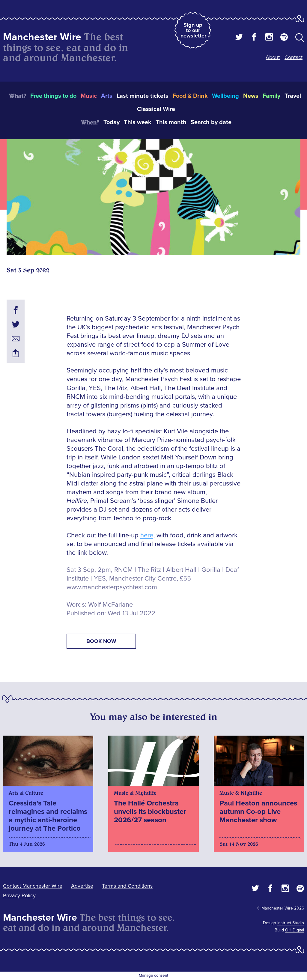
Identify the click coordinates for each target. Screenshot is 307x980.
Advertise (82, 886)
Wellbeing (225, 96)
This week (138, 122)
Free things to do (53, 96)
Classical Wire (156, 109)
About (273, 57)
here (147, 535)
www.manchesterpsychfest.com (112, 587)
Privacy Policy (19, 895)
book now (101, 641)
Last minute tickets (143, 96)
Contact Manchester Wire (33, 886)
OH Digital (295, 930)
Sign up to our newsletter (193, 30)
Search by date (211, 122)
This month (171, 122)
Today (112, 122)
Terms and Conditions (127, 886)
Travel (293, 96)
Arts (107, 96)
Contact (294, 57)
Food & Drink (190, 96)
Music (89, 96)
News (251, 96)
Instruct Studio (291, 923)
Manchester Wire (42, 37)
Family (271, 96)
